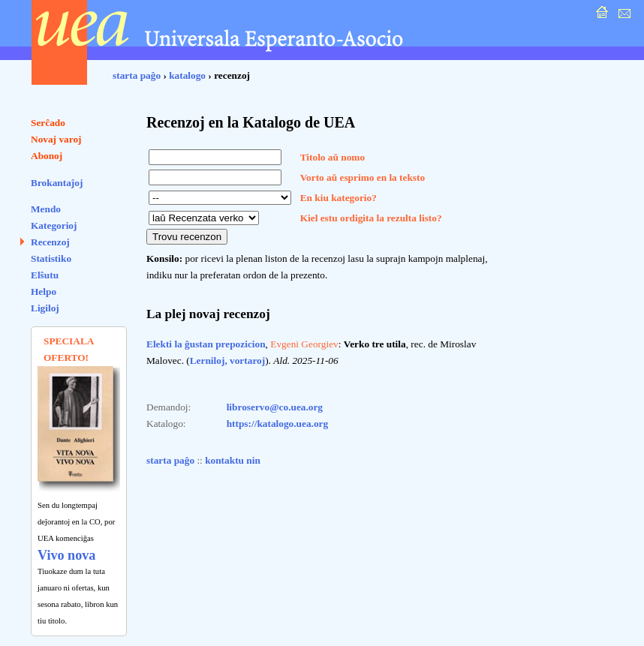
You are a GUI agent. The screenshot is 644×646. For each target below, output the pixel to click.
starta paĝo (137, 75)
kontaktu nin (233, 460)
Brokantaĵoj (57, 183)
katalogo (187, 75)
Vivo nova (66, 555)
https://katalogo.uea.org (278, 424)
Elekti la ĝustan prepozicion (206, 344)
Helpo (44, 291)
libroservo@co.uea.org (275, 407)
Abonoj (47, 156)
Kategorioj (54, 225)
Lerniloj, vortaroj (227, 361)
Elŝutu (45, 275)
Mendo (46, 209)
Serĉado (48, 123)
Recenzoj (50, 242)
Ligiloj (45, 308)
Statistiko (51, 258)
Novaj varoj (56, 139)
